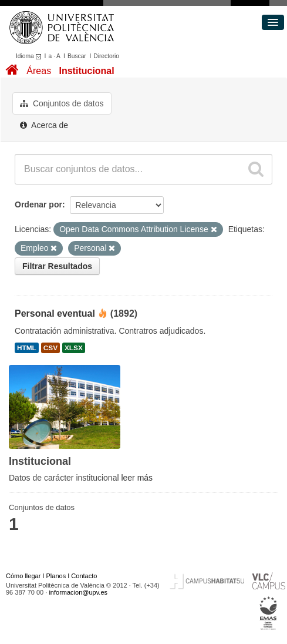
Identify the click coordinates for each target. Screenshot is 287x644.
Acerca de (44, 125)
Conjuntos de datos (62, 103)
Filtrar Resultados (57, 266)
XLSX (74, 348)
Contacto (84, 576)
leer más (137, 478)
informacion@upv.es (78, 592)
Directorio (106, 56)
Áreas (39, 71)
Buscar (77, 56)
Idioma (30, 56)
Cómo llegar (23, 576)
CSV (50, 348)
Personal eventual (55, 313)
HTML (27, 348)
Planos (56, 576)
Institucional (86, 71)
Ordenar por (38, 204)
